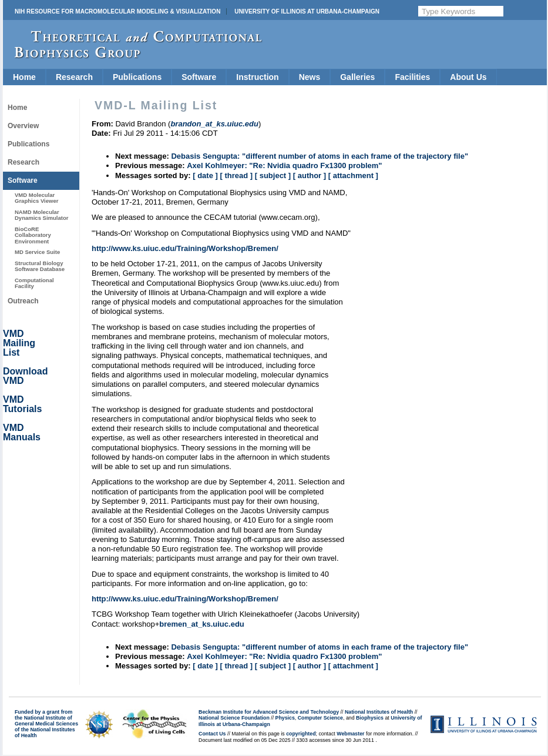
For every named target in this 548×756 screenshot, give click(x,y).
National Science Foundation (234, 718)
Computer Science (320, 718)
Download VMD (25, 376)
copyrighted (301, 734)
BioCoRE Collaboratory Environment (33, 235)
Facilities (412, 77)
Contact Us (212, 734)
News (310, 77)
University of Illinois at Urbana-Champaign (307, 11)
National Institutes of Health (379, 712)
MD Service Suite (37, 252)
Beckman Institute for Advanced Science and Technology (269, 712)
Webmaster (350, 734)
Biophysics (370, 718)
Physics (285, 718)
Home (24, 77)
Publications (137, 77)
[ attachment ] (353, 175)
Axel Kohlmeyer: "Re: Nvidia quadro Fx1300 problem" (284, 165)
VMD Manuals (22, 432)
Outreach (23, 301)
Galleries (357, 77)
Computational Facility (34, 283)
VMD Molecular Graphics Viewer (36, 198)
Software (199, 77)
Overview (23, 126)
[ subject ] (273, 175)
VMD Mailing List (19, 343)
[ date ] (205, 175)
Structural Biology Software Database (40, 266)
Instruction (257, 77)
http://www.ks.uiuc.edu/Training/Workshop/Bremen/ (185, 248)
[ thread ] (236, 175)
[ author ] (310, 175)
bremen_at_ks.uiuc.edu (202, 624)
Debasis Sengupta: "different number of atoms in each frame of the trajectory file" (320, 156)
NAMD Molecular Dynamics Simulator (42, 215)
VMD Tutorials (22, 404)
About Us (468, 77)
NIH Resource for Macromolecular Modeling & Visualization (117, 11)
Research (74, 77)
